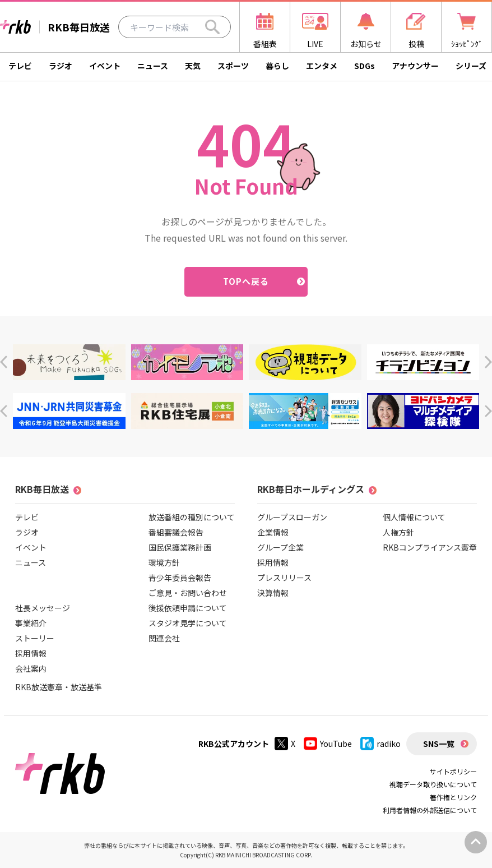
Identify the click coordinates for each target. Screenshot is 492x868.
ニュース (153, 66)
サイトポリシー (453, 771)
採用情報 (31, 653)
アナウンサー (415, 66)
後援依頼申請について (188, 608)
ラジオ (61, 66)
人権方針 (398, 532)
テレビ (20, 66)
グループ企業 (280, 547)
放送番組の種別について (192, 517)
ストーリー (35, 638)
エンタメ (322, 66)
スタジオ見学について (188, 623)
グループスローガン (292, 517)
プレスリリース (284, 578)
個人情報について (414, 517)
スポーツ (233, 66)
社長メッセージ (43, 608)
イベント (105, 66)
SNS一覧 (439, 744)
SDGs (365, 66)
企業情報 (273, 532)
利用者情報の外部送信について (430, 810)
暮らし (277, 66)
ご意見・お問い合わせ (188, 593)
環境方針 (164, 562)
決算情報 (273, 593)
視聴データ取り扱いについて (433, 784)
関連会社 (164, 638)
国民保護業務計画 (180, 547)
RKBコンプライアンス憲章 (430, 547)
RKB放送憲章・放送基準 (59, 687)
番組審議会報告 (176, 532)
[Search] (212, 27)
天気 (193, 66)
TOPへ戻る (246, 281)
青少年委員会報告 (180, 578)
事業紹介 (31, 623)
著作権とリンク (453, 797)
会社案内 (31, 668)
